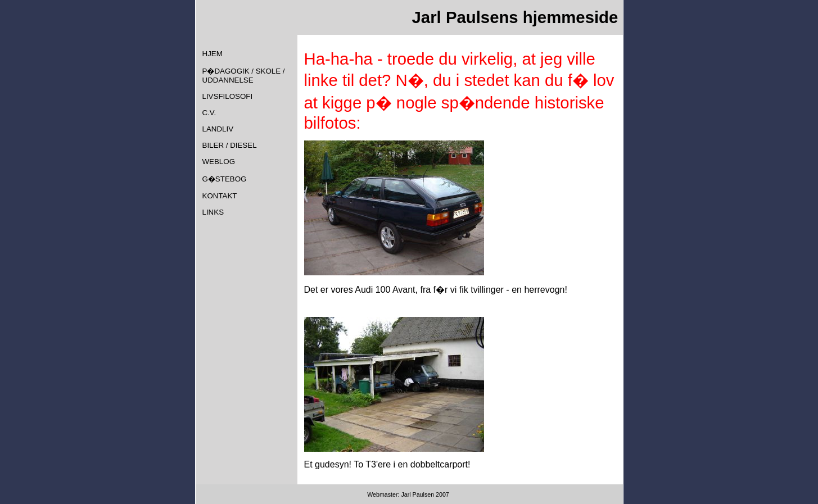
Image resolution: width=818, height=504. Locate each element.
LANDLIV (218, 129)
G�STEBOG (225, 179)
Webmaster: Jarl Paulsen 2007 (409, 494)
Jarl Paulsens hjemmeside (515, 17)
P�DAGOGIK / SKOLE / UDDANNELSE (244, 76)
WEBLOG (219, 162)
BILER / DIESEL (230, 145)
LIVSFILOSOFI (228, 96)
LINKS (213, 212)
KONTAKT (220, 196)
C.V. (209, 113)
